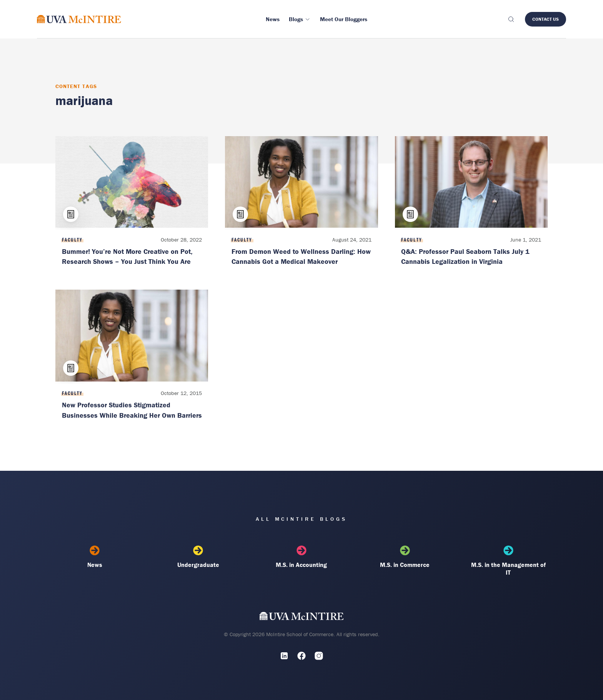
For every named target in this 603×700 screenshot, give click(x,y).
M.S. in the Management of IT (508, 561)
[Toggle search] (511, 19)
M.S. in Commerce (405, 557)
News (95, 557)
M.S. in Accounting (302, 557)
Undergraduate (198, 557)
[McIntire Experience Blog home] (79, 19)
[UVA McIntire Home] (302, 618)
